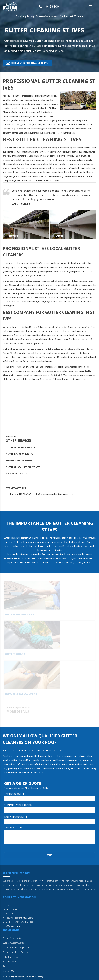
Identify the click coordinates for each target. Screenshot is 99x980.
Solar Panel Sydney (17, 474)
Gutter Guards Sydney (19, 454)
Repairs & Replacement (19, 460)
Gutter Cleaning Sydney (20, 447)
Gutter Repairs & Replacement (17, 947)
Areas (6, 966)
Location (15, 926)
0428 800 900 (10, 909)
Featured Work (10, 961)
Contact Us (8, 971)
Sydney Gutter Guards (14, 943)
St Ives (60, 750)
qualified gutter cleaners (19, 768)
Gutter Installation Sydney (23, 467)
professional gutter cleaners (76, 764)
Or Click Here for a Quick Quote (18, 922)
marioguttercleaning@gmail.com (18, 918)
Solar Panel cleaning (12, 957)
